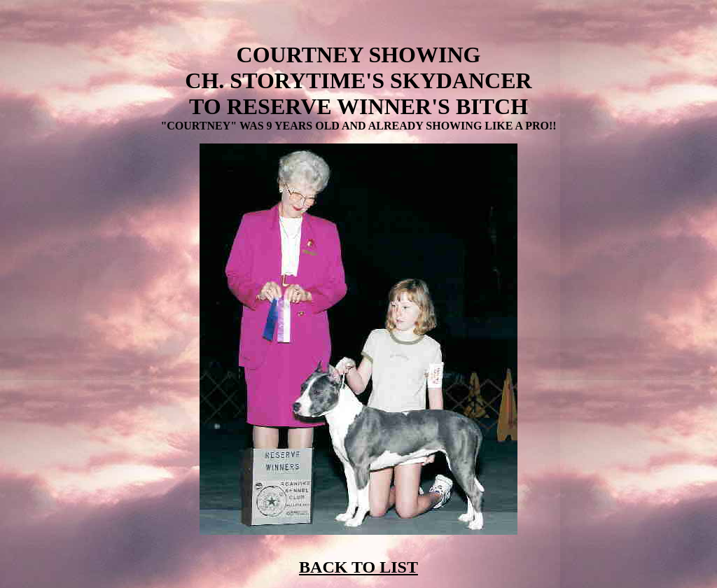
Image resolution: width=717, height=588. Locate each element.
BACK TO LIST (358, 567)
